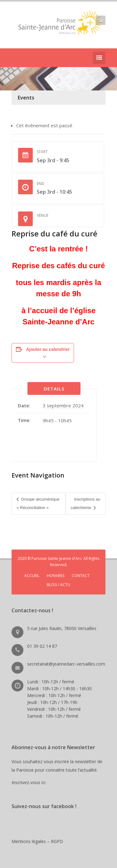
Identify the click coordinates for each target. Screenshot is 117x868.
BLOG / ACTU (58, 585)
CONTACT (81, 576)
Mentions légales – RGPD (37, 841)
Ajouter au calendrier (48, 349)
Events (26, 98)
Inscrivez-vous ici (30, 782)
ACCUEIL (32, 576)
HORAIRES (56, 576)
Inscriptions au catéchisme (85, 503)
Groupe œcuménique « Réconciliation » (38, 503)
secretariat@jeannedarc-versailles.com (66, 664)
